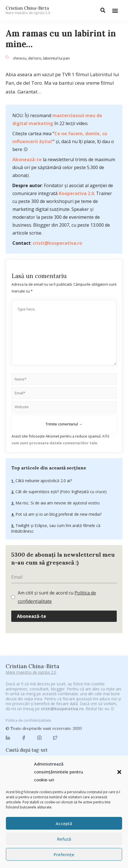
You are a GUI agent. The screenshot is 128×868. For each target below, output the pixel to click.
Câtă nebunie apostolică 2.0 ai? (43, 481)
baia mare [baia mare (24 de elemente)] (24, 721)
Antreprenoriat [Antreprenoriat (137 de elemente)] (78, 714)
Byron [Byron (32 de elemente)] (52, 728)
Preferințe (64, 854)
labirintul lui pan (56, 58)
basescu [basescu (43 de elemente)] (47, 721)
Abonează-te (27, 159)
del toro (35, 58)
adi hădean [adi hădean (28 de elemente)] (25, 714)
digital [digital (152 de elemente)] (74, 752)
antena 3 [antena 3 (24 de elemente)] (49, 714)
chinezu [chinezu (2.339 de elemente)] (92, 735)
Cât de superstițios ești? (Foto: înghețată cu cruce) (60, 492)
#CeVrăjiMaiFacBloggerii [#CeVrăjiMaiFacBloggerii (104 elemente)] (69, 699)
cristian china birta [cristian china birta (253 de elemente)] (75, 744)
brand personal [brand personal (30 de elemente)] (106, 721)
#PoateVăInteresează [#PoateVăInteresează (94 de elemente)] (29, 707)
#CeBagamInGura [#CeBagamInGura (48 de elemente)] (24, 699)
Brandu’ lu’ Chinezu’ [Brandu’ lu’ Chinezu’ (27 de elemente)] (24, 728)
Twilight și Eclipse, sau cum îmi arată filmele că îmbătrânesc (56, 528)
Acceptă (64, 823)
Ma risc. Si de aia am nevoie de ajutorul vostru (57, 503)
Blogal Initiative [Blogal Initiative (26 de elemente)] (74, 721)
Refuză (64, 839)
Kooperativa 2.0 (76, 193)
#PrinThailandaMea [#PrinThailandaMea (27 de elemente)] (72, 707)
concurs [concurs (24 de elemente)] (42, 744)
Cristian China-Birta (28, 10)
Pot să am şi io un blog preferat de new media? (58, 514)
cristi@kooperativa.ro (57, 243)
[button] (119, 772)
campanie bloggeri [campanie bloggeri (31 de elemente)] (80, 728)
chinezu (20, 58)
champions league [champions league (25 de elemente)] (57, 736)
